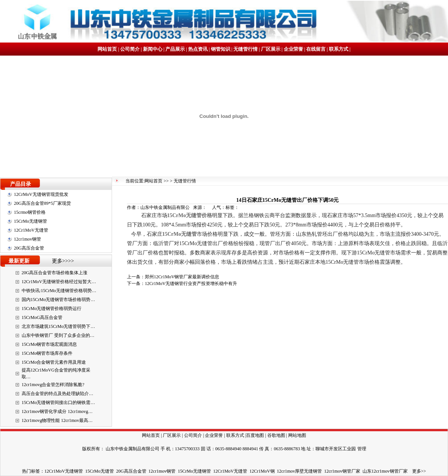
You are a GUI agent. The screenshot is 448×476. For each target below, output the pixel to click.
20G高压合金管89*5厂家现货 (42, 203)
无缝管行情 (245, 49)
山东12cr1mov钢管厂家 (385, 471)
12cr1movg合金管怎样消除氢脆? (53, 385)
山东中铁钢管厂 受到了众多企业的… (58, 335)
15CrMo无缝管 (99, 471)
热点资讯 (198, 49)
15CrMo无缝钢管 (30, 221)
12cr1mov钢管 (27, 239)
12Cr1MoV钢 (262, 471)
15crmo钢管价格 (30, 212)
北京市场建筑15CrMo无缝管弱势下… (58, 326)
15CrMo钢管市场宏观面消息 (49, 344)
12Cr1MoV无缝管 (31, 230)
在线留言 (316, 49)
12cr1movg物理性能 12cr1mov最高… (57, 420)
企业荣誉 (293, 49)
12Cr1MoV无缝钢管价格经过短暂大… (59, 282)
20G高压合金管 (29, 248)
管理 (362, 449)
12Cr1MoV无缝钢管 (64, 471)
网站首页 (107, 49)
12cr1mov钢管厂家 (342, 471)
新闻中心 (153, 49)
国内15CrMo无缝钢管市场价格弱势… (58, 300)
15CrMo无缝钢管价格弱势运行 (52, 309)
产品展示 (175, 49)
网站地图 (297, 435)
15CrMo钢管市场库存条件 (47, 353)
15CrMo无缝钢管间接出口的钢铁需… (58, 403)
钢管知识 (221, 49)
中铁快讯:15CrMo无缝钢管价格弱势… (59, 291)
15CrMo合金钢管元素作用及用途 (54, 362)
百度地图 (255, 435)
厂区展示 (271, 49)
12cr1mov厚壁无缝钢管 (300, 471)
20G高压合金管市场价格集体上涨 (55, 273)
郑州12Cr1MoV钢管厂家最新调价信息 (182, 277)
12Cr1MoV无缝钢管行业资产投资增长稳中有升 (191, 284)
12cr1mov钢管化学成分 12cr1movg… (57, 411)
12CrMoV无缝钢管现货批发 (41, 194)
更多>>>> (63, 261)
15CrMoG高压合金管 (42, 317)
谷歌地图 (276, 435)
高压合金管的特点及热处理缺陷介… (57, 394)
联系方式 (339, 49)
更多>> (419, 471)
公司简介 (130, 49)
